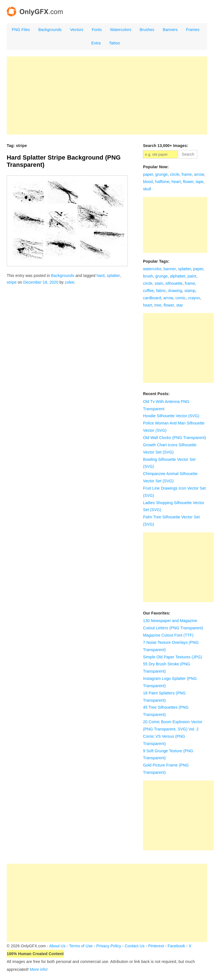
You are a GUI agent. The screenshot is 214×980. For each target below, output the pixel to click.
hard (101, 276)
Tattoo (115, 43)
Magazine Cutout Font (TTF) (168, 635)
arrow (199, 174)
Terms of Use (81, 946)
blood (148, 182)
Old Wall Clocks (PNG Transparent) (174, 438)
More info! (39, 969)
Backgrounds (50, 30)
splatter (113, 276)
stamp (190, 291)
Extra (96, 43)
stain (159, 283)
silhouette (174, 283)
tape (199, 182)
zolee (70, 282)
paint (192, 276)
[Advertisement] (107, 96)
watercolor (152, 269)
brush (148, 276)
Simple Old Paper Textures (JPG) (172, 657)
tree (158, 305)
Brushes (147, 30)
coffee (148, 291)
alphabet (178, 276)
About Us (57, 946)
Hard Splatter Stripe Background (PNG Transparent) (64, 161)
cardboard (152, 298)
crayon (194, 298)
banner (170, 269)
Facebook (176, 946)
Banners (170, 30)
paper (148, 174)
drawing (175, 291)
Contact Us (135, 946)
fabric (161, 291)
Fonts (97, 30)
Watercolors (121, 30)
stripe (12, 282)
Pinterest (156, 946)
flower (188, 182)
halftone (162, 182)
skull (147, 189)
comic (181, 298)
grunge (161, 174)
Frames (193, 30)
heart (176, 182)
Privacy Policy (109, 946)
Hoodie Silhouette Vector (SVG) (171, 416)
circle (175, 174)
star (180, 305)
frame (187, 174)
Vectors (77, 30)
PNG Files (21, 30)
